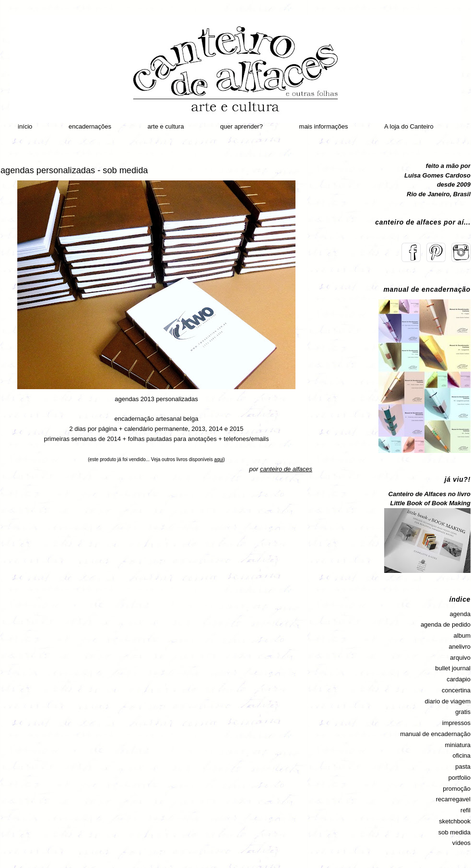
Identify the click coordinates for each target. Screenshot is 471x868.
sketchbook (455, 821)
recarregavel (453, 799)
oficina (461, 755)
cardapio (459, 679)
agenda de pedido (446, 624)
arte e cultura (166, 126)
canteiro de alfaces (286, 469)
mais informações (324, 126)
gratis (463, 712)
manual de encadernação (435, 734)
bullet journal (453, 668)
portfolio (459, 778)
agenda (460, 614)
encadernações (90, 126)
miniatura (458, 745)
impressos (456, 723)
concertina (456, 690)
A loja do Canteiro (409, 126)
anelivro (459, 647)
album (462, 636)
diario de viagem (448, 701)
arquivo (460, 658)
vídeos (461, 843)
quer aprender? (241, 126)
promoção (457, 789)
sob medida (454, 832)
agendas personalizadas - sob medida (74, 170)
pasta (463, 767)
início (25, 126)
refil (465, 810)
